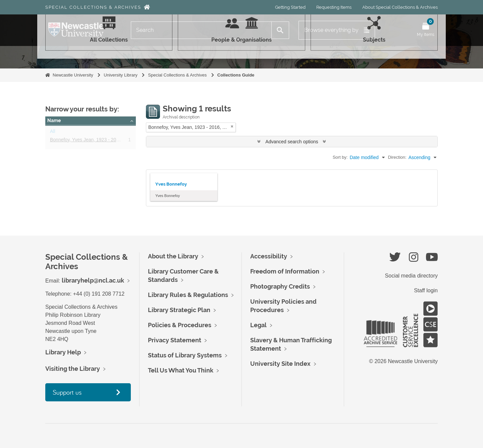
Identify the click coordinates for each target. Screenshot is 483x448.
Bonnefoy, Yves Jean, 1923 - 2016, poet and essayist (105, 141)
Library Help (63, 352)
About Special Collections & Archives (400, 7)
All (53, 133)
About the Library (173, 256)
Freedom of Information (285, 271)
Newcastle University (73, 75)
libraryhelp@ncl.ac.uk (93, 280)
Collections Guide (236, 75)
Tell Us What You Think (181, 370)
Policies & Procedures (180, 325)
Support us (67, 392)
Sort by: (340, 157)
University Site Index (280, 364)
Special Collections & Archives (93, 7)
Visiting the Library (73, 369)
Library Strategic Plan (179, 310)
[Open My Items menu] (426, 30)
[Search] (201, 30)
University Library (120, 75)
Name (54, 120)
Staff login (426, 290)
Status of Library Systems (185, 355)
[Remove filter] (232, 126)
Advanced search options (292, 142)
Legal (258, 325)
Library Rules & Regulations (188, 295)
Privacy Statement (175, 340)
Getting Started (290, 7)
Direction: (397, 157)
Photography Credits (280, 286)
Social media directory (411, 276)
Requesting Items (334, 7)
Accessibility (269, 256)
